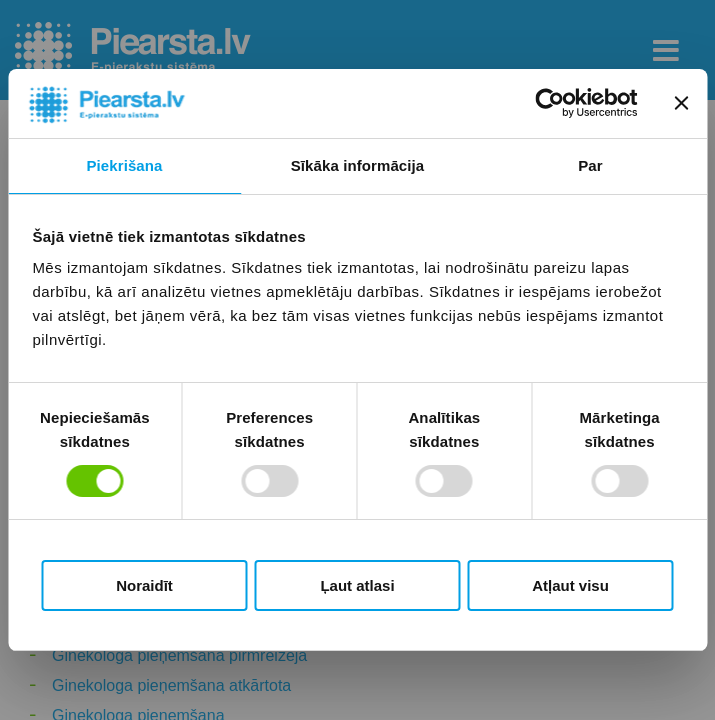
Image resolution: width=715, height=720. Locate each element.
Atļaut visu (570, 585)
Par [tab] (590, 165)
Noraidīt (144, 585)
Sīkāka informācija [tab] (358, 165)
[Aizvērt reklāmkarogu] (681, 103)
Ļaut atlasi (357, 585)
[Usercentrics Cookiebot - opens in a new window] (549, 103)
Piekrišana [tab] (124, 165)
